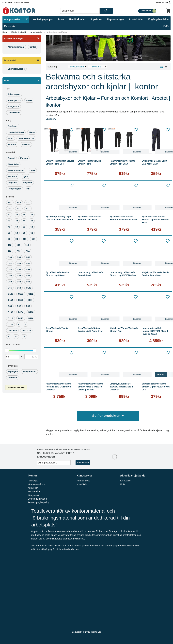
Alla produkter (16, 19)
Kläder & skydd (19, 32)
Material (10, 153)
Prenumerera (83, 463)
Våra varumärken (37, 484)
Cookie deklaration (37, 499)
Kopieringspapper (43, 19)
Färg (9, 121)
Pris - (13, 345)
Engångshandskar (159, 19)
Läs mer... (51, 119)
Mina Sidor (163, 2)
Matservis (10, 26)
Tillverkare (12, 366)
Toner (61, 19)
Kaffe (166, 26)
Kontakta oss (10, 2)
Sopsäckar (96, 19)
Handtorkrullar (77, 19)
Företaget (33, 481)
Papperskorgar (116, 19)
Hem (5, 32)
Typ (8, 89)
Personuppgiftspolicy (38, 502)
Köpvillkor (33, 488)
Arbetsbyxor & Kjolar (57, 32)
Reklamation (34, 491)
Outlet (123, 484)
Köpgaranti (33, 495)
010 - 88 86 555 (23, 2)
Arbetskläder (136, 19)
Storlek (10, 197)
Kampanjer (126, 481)
